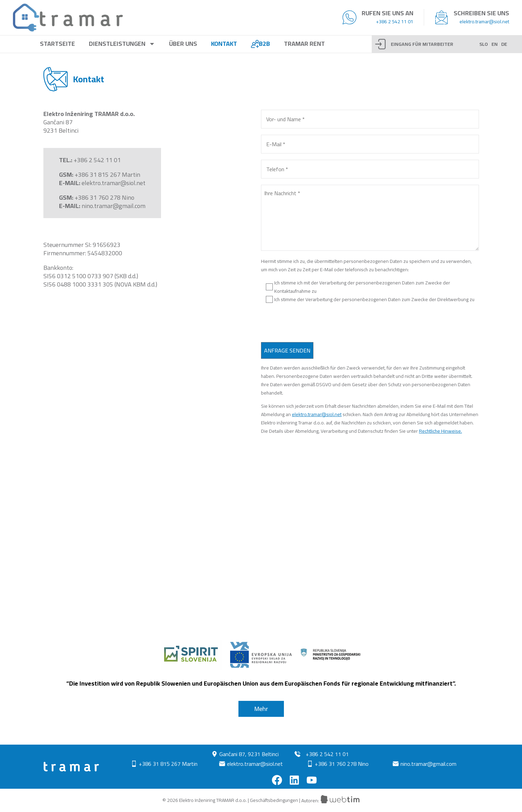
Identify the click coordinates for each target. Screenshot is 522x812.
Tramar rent (304, 44)
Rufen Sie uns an (388, 13)
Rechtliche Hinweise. (440, 431)
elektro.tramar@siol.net (484, 22)
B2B (260, 44)
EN (495, 44)
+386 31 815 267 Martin (107, 175)
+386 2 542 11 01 (395, 22)
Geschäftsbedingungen (274, 801)
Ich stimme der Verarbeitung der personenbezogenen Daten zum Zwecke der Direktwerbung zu (374, 299)
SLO (484, 44)
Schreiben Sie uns (481, 13)
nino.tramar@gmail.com (113, 206)
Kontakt (224, 44)
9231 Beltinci (61, 130)
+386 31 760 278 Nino (104, 197)
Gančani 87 (58, 122)
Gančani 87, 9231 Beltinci (249, 754)
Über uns (183, 44)
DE (504, 44)
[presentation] (314, 324)
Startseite (57, 44)
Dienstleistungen (122, 44)
